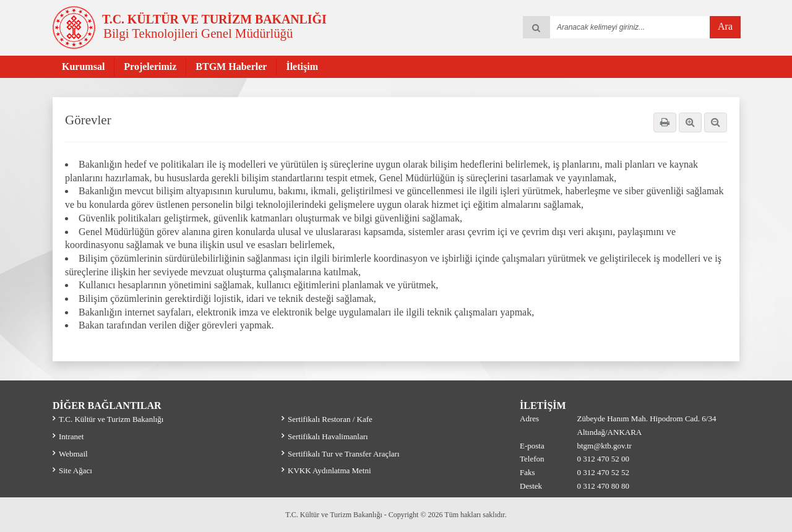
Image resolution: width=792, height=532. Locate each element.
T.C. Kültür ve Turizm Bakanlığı (111, 419)
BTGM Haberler (231, 66)
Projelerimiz (150, 66)
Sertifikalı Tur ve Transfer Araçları (344, 454)
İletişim (302, 66)
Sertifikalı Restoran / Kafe (330, 419)
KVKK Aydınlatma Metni (329, 470)
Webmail (73, 454)
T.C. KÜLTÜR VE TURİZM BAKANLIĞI (214, 19)
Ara (725, 26)
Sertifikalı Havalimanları (328, 436)
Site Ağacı (75, 470)
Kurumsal (83, 66)
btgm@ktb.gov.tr (605, 446)
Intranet (71, 436)
